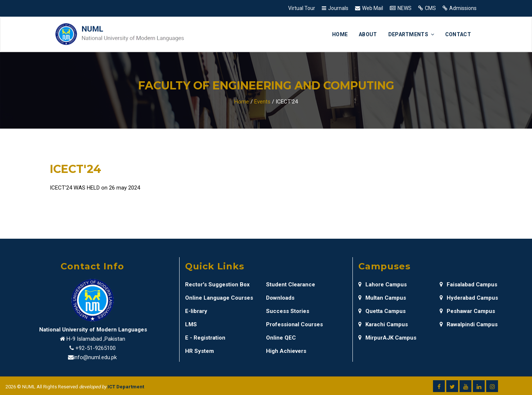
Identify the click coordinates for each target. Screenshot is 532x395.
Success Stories (288, 311)
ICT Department (126, 387)
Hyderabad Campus (469, 298)
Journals (338, 8)
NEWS (405, 8)
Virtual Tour (302, 8)
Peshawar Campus (467, 311)
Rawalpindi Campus (469, 324)
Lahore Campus (383, 285)
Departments (411, 34)
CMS (430, 8)
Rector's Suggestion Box (217, 285)
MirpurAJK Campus (387, 338)
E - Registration (205, 338)
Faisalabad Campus (468, 285)
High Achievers (286, 351)
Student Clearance (291, 285)
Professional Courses (294, 324)
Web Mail (373, 8)
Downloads (280, 298)
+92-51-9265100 (96, 348)
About (368, 34)
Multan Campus (382, 298)
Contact (458, 34)
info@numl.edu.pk (95, 357)
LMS (191, 324)
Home (340, 34)
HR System (199, 351)
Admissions (463, 8)
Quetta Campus (382, 311)
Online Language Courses (219, 298)
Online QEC (281, 338)
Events (262, 102)
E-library (196, 311)
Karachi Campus (383, 324)
